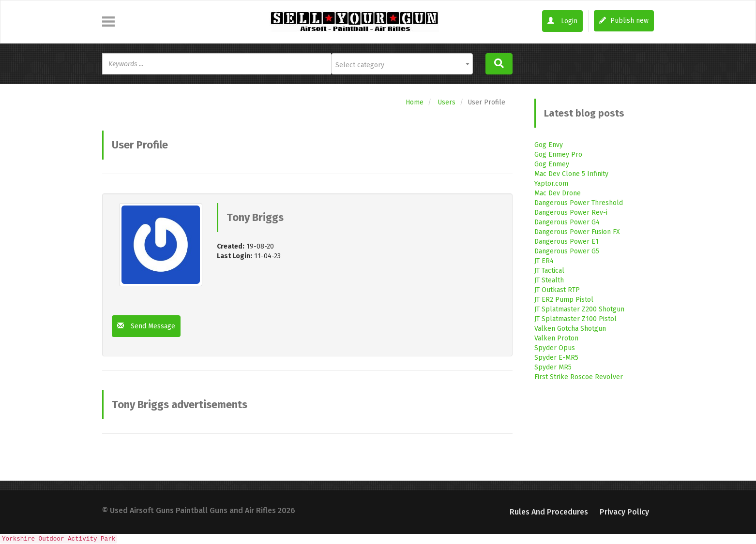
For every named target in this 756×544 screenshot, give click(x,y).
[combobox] (402, 64)
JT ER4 (544, 261)
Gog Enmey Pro (558, 154)
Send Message (146, 326)
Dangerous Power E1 (567, 242)
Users (446, 102)
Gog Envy (549, 145)
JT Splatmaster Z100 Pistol (575, 319)
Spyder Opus (555, 348)
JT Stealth (549, 280)
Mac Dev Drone (558, 193)
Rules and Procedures (549, 512)
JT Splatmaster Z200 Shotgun (579, 309)
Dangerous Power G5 (567, 251)
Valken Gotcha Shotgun (570, 329)
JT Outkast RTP (557, 290)
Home (415, 102)
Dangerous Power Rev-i (571, 213)
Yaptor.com (551, 184)
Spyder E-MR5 (556, 358)
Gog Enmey (552, 164)
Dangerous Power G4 (567, 222)
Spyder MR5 (553, 367)
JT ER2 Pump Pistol (564, 300)
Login (562, 21)
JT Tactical (549, 271)
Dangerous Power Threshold (579, 203)
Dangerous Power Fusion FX (577, 232)
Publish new (624, 21)
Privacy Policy (624, 512)
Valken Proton (556, 338)
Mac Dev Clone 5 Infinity (571, 174)
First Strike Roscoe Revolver (579, 377)
